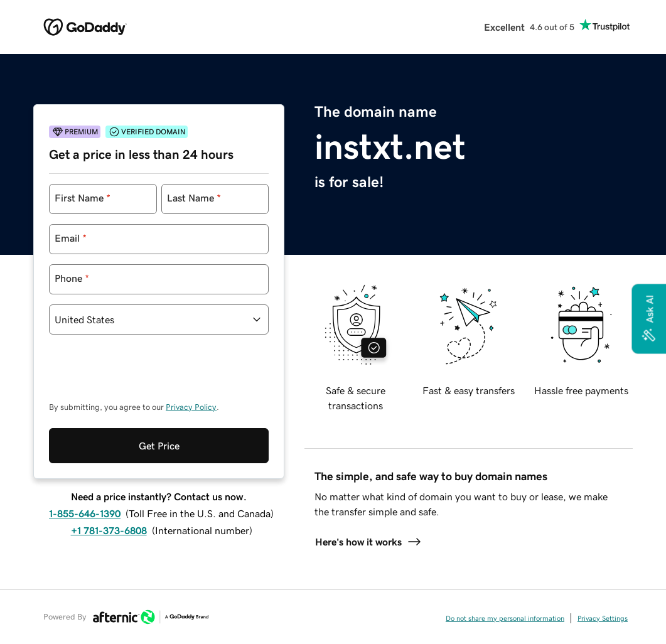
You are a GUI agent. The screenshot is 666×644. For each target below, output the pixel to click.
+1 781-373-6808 (109, 530)
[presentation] (144, 374)
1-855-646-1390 (85, 513)
